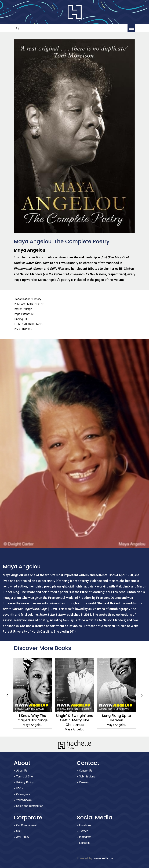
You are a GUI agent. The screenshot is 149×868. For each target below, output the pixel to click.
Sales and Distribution (30, 806)
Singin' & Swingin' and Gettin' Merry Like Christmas (75, 720)
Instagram (85, 837)
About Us (22, 771)
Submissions (87, 776)
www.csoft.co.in (103, 858)
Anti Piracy (23, 837)
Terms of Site (25, 776)
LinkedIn (84, 843)
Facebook (85, 825)
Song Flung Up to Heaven (116, 718)
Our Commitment (26, 825)
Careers (84, 782)
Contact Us (86, 771)
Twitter (83, 831)
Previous (7, 695)
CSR (19, 831)
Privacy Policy (25, 782)
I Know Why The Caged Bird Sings (33, 718)
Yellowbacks (24, 800)
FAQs (20, 788)
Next (142, 695)
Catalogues (23, 794)
